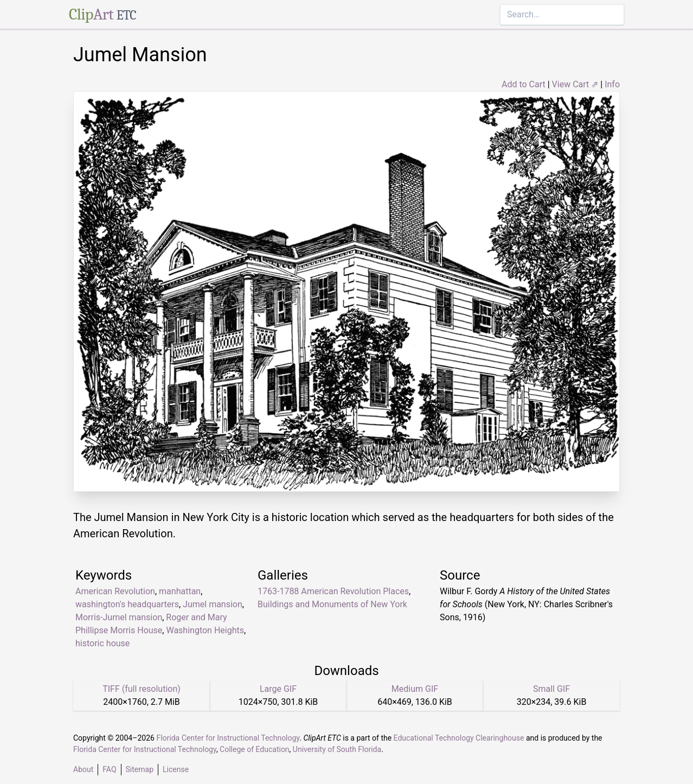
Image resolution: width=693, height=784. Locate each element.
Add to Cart (524, 84)
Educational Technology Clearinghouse (459, 738)
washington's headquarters (127, 604)
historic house (102, 643)
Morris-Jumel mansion (119, 617)
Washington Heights (205, 630)
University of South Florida (337, 749)
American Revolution (115, 591)
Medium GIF (415, 689)
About (83, 769)
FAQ (109, 769)
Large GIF (278, 689)
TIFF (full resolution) (142, 689)
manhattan (180, 591)
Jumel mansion (213, 604)
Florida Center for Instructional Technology (228, 738)
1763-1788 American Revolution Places (333, 591)
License (176, 769)
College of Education (255, 749)
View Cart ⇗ (575, 84)
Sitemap (140, 769)
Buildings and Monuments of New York (332, 604)
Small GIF (551, 689)
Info (612, 84)
